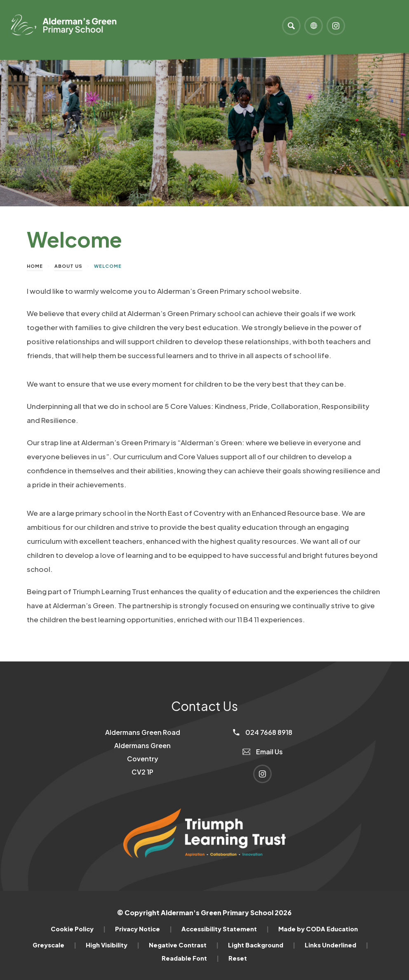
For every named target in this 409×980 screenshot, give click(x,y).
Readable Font (190, 958)
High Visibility (113, 945)
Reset (238, 958)
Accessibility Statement (225, 929)
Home (35, 266)
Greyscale (54, 945)
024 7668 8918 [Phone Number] (263, 732)
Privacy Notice (143, 929)
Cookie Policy (78, 929)
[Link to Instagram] (336, 26)
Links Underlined (336, 945)
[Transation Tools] (314, 26)
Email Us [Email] (263, 752)
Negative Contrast (184, 945)
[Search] (291, 26)
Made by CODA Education (318, 929)
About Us (68, 266)
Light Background (262, 945)
